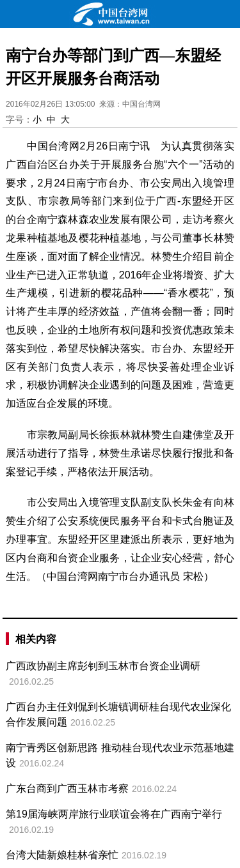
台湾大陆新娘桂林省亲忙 (62, 855)
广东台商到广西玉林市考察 (67, 788)
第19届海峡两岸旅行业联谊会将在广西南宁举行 (114, 814)
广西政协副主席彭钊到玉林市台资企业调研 (103, 666)
